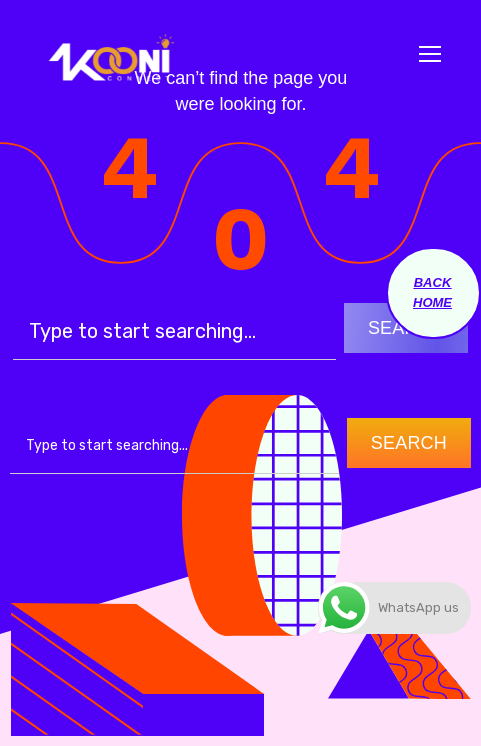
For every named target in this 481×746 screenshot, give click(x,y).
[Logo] (110, 54)
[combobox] (174, 446)
